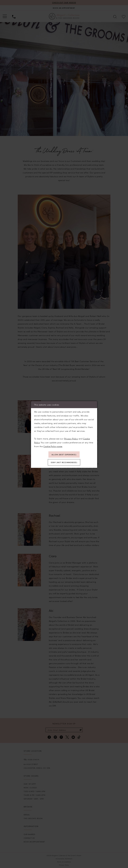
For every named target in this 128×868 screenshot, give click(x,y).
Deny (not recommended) (64, 462)
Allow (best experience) (64, 454)
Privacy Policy (71, 439)
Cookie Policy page (53, 446)
